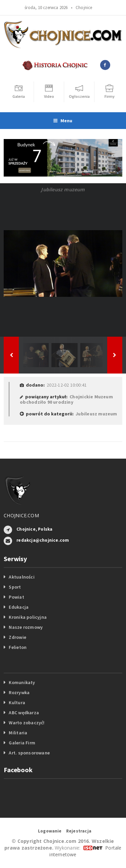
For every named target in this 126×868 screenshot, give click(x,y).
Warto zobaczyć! (27, 723)
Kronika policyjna (28, 617)
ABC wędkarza (24, 713)
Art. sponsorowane (29, 753)
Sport (15, 587)
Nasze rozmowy (26, 627)
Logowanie (50, 831)
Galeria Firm (22, 743)
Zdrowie (17, 637)
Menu (63, 121)
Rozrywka (19, 692)
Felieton (18, 647)
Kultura (17, 703)
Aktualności (22, 577)
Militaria (18, 733)
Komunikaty (22, 682)
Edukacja (19, 607)
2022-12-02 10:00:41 (67, 385)
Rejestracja (79, 831)
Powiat (16, 597)
